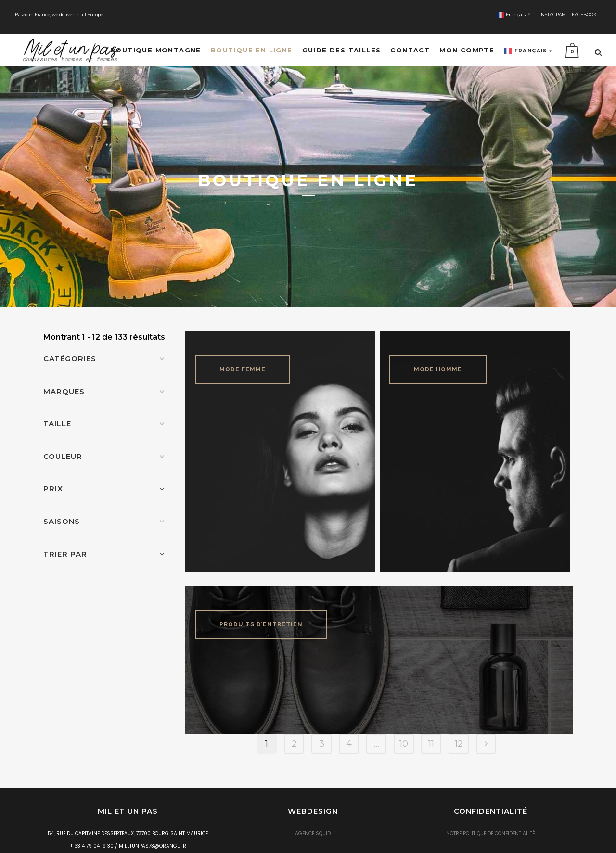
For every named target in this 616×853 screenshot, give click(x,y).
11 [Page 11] (431, 726)
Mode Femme (243, 352)
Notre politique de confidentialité (491, 816)
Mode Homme (438, 352)
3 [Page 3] (322, 726)
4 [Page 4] (349, 726)
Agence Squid (313, 816)
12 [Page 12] (459, 726)
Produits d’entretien (261, 607)
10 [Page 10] (404, 726)
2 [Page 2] (294, 726)
